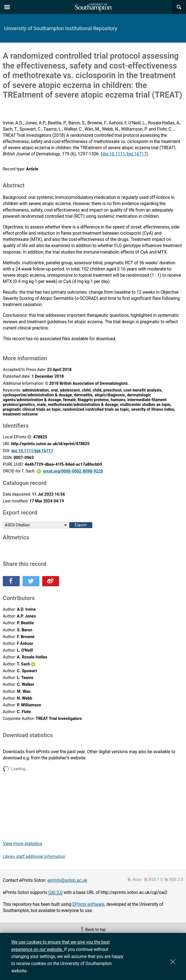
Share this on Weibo (51, 581)
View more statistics (23, 844)
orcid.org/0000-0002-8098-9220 (73, 471)
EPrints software (88, 904)
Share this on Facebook (11, 581)
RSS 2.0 (176, 880)
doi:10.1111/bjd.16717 (124, 154)
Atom (137, 880)
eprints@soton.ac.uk (67, 880)
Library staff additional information (34, 857)
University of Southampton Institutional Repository (61, 28)
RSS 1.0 (156, 880)
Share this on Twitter (31, 581)
